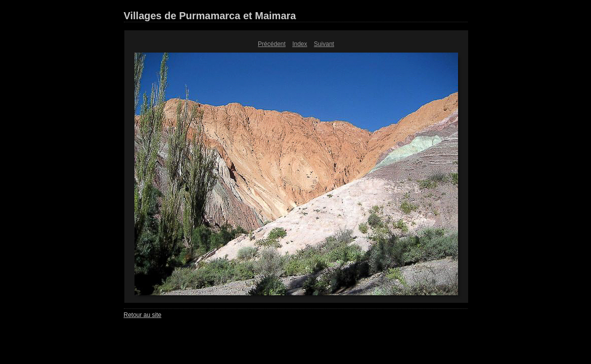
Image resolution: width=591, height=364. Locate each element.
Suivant (324, 44)
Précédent (272, 44)
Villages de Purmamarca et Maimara (210, 16)
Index (300, 44)
